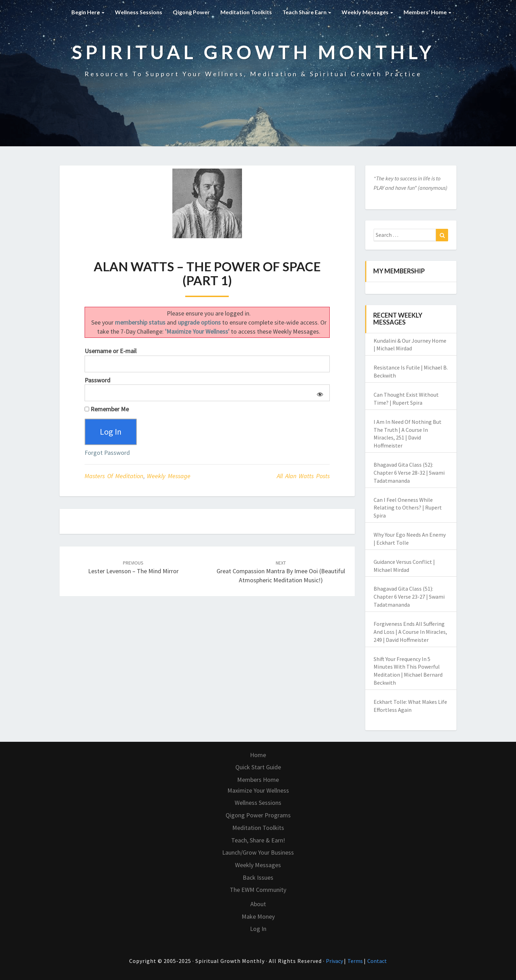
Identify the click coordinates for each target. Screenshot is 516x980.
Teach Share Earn (307, 12)
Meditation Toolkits (246, 12)
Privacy (335, 961)
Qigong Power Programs (258, 815)
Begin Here (88, 12)
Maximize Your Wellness (258, 790)
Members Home (258, 780)
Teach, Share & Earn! (258, 840)
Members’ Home (427, 12)
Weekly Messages (367, 12)
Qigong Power (191, 12)
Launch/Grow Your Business (258, 852)
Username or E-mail (111, 351)
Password (97, 380)
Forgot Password (107, 453)
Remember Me (107, 409)
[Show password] (319, 393)
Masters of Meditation (114, 476)
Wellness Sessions (139, 12)
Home (258, 755)
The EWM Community (258, 890)
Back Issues (258, 877)
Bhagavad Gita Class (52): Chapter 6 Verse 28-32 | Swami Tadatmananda (409, 473)
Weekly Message (169, 476)
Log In (258, 929)
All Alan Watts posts (303, 476)
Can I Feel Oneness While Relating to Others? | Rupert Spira (408, 508)
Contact (377, 961)
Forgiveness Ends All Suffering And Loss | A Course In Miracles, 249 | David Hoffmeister (410, 632)
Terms (356, 961)
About (258, 904)
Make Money (258, 916)
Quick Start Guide (258, 767)
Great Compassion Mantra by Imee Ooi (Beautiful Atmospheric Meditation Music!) (281, 572)
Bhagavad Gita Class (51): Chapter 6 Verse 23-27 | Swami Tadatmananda (409, 597)
